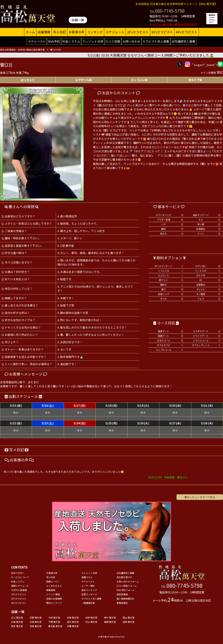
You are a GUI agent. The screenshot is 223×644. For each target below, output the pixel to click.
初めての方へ (18, 573)
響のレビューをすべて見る (200, 497)
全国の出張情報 (54, 599)
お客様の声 (76, 32)
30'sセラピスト (162, 32)
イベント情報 (53, 594)
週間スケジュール (20, 586)
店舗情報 (44, 32)
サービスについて (20, 577)
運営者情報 (122, 594)
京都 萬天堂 (36, 617)
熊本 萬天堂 (17, 626)
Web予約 (54, 41)
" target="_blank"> (208, 64)
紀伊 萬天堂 (91, 617)
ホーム (30, 32)
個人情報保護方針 (125, 599)
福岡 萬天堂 (110, 622)
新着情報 (51, 590)
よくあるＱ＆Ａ (54, 586)
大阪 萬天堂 (54, 617)
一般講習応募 (88, 603)
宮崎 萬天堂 (36, 626)
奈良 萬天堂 (73, 617)
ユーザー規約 (88, 586)
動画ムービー (53, 581)
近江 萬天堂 (17, 617)
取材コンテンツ (54, 603)
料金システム (71, 41)
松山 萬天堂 (91, 622)
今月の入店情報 (19, 590)
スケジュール (115, 32)
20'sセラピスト (138, 32)
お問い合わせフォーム (128, 581)
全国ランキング (89, 594)
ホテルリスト (37, 41)
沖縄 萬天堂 (73, 626)
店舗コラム (87, 577)
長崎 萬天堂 (129, 622)
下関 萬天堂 (54, 622)
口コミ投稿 (113, 41)
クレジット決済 (93, 41)
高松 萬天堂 (73, 622)
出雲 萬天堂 (36, 622)
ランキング (95, 32)
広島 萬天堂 (17, 622)
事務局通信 (122, 603)
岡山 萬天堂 (129, 617)
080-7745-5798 (170, 11)
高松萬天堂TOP (124, 577)
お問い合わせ (131, 41)
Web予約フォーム (126, 590)
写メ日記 (59, 32)
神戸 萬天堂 (110, 617)
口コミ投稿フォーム (127, 586)
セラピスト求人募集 (156, 41)
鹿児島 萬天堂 (55, 626)
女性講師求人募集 (183, 41)
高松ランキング (89, 590)
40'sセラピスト (187, 32)
